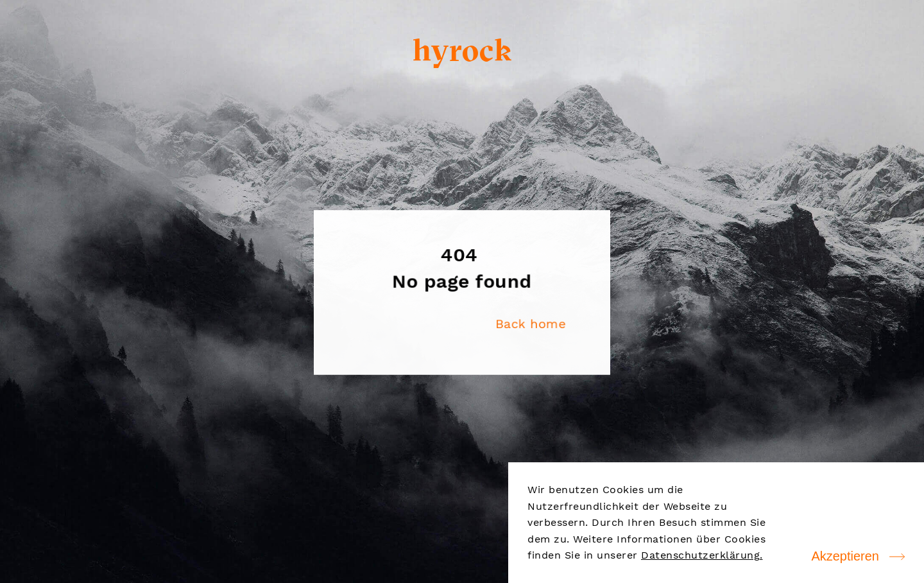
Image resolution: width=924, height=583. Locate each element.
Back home (530, 323)
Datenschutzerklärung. (702, 555)
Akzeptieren (845, 556)
